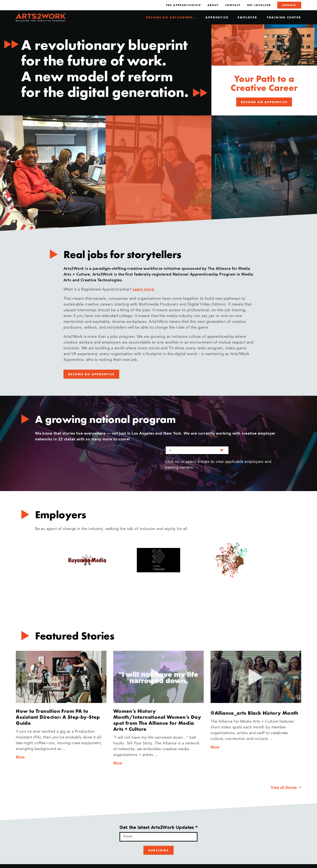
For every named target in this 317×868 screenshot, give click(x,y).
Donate (289, 5)
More (20, 757)
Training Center (284, 17)
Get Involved (259, 5)
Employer (247, 17)
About (213, 5)
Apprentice (217, 17)
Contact (233, 5)
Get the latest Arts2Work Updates (158, 828)
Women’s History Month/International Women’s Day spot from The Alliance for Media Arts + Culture (157, 720)
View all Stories (284, 788)
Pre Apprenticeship (184, 5)
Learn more (143, 289)
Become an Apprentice (264, 102)
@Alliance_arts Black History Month (254, 713)
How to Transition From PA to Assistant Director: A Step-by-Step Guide (58, 717)
